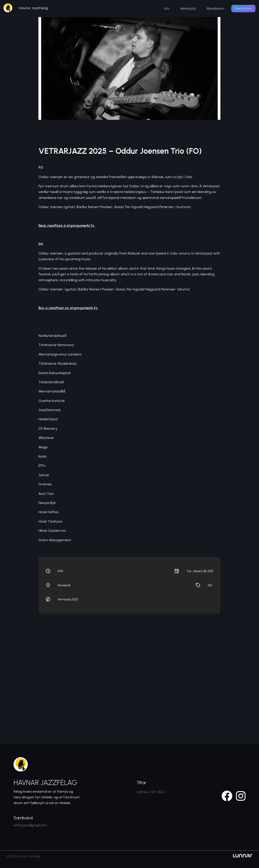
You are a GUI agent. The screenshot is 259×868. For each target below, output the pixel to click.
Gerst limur (243, 8)
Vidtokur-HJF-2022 (151, 792)
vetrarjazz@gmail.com (30, 825)
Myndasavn (215, 8)
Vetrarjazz (188, 8)
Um (167, 8)
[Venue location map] (129, 669)
